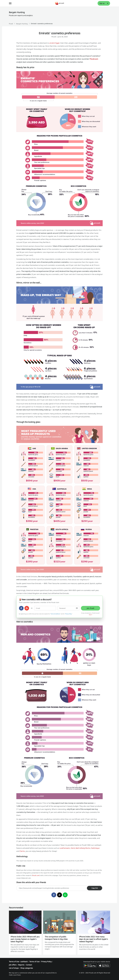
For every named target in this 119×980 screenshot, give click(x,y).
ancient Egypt (54, 43)
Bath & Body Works (83, 848)
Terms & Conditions (55, 614)
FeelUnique (95, 848)
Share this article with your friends (31, 882)
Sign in (91, 615)
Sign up (102, 3)
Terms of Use (34, 962)
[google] (27, 608)
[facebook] (21, 608)
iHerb (73, 848)
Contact (29, 965)
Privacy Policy (46, 962)
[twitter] (59, 895)
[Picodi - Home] (60, 3)
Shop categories (27, 968)
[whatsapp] (65, 895)
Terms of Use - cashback (18, 962)
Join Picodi (91, 608)
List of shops (14, 968)
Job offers (13, 965)
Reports (21, 965)
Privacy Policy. (69, 614)
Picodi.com (94, 59)
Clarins (22, 851)
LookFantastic (65, 848)
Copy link (95, 888)
